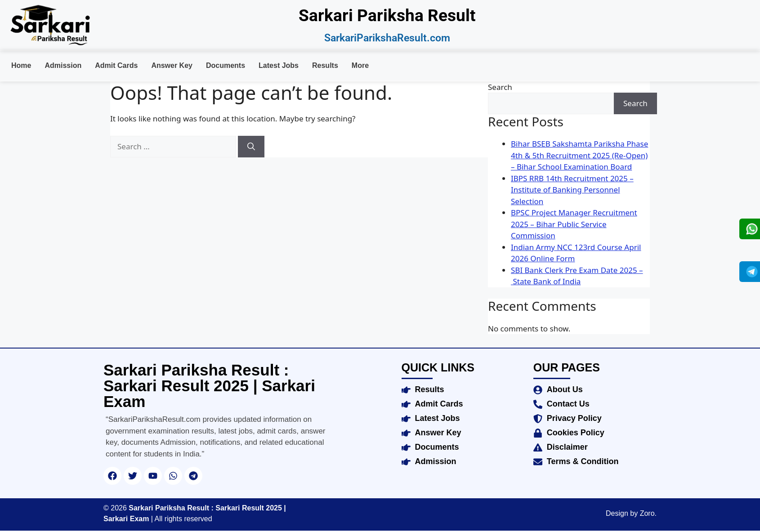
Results (325, 65)
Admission (63, 65)
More (360, 65)
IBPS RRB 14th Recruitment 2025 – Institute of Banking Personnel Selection (572, 190)
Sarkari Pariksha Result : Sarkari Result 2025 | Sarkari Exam (209, 386)
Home (21, 65)
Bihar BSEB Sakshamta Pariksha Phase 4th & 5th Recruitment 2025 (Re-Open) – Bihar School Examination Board (579, 155)
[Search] (251, 147)
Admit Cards (116, 65)
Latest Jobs (279, 65)
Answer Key (172, 65)
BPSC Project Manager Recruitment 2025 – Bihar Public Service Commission (574, 224)
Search (500, 87)
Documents (226, 65)
